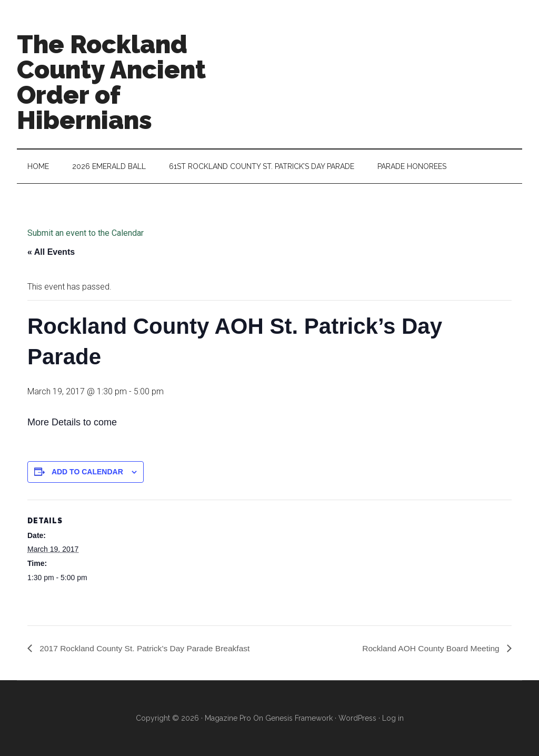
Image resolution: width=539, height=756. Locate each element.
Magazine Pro (228, 718)
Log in (393, 718)
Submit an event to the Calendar (86, 233)
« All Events (51, 252)
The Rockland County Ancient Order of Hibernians (111, 82)
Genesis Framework (299, 718)
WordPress (357, 718)
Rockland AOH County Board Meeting (430, 648)
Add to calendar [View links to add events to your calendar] (87, 472)
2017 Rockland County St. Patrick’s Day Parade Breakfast (147, 648)
